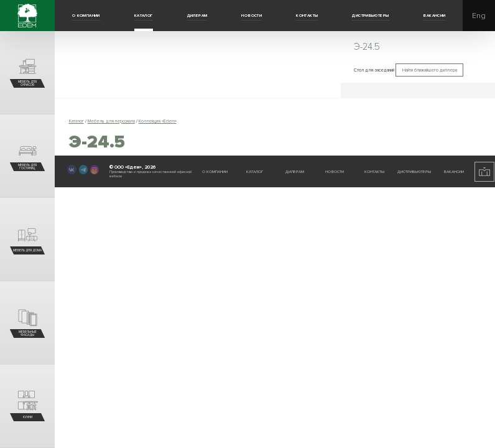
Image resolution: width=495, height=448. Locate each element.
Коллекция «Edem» (158, 121)
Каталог (144, 16)
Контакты (307, 16)
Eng (479, 16)
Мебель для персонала (111, 121)
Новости (252, 16)
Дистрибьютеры (370, 16)
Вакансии (434, 16)
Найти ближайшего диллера (430, 70)
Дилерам (197, 16)
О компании (86, 16)
